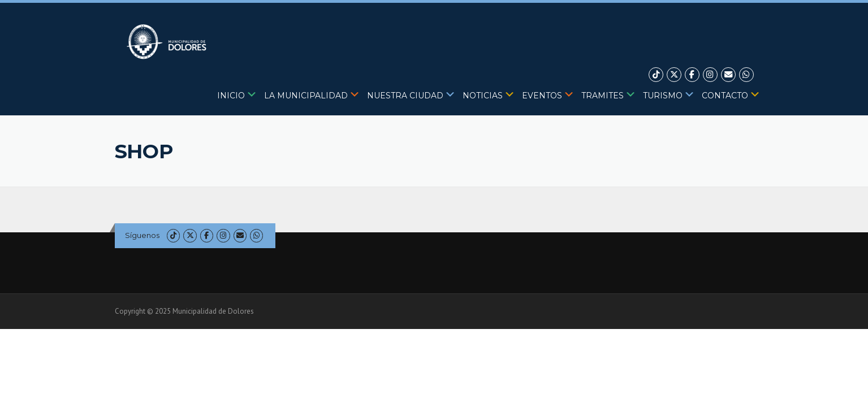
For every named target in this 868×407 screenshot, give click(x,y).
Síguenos (142, 235)
